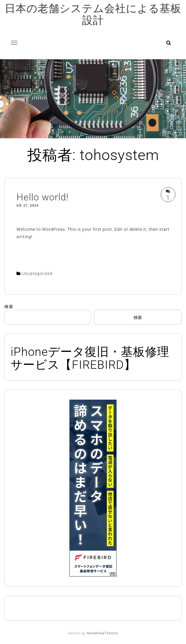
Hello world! (43, 197)
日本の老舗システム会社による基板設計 (93, 14)
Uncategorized (37, 274)
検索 (9, 307)
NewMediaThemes (103, 633)
